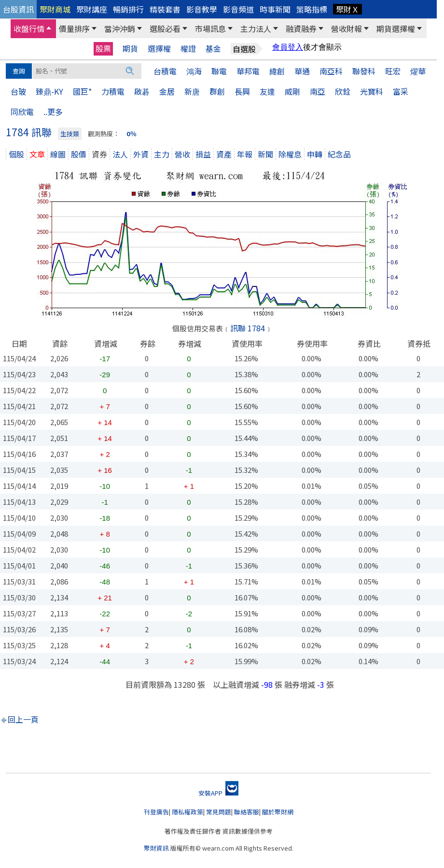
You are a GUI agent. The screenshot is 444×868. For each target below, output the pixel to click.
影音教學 (202, 9)
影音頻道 (238, 9)
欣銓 (343, 91)
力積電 (113, 91)
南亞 (318, 91)
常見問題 (219, 812)
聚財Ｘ (347, 9)
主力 (162, 154)
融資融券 (301, 28)
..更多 (53, 112)
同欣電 (22, 112)
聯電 (219, 71)
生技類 (70, 134)
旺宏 (393, 71)
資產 (224, 154)
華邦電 (248, 71)
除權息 (290, 154)
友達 (267, 91)
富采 (401, 91)
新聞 (265, 154)
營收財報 (347, 28)
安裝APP (218, 793)
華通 (302, 71)
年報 (245, 154)
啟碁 (142, 91)
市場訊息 (210, 28)
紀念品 (339, 154)
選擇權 (159, 49)
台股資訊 (18, 9)
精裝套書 (165, 9)
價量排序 (74, 28)
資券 (99, 154)
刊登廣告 (156, 812)
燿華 (418, 71)
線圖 (58, 154)
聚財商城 (55, 9)
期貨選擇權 (396, 28)
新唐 (192, 91)
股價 (79, 154)
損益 (203, 154)
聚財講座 (92, 9)
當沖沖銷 (120, 28)
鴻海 (194, 71)
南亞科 (331, 71)
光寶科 (372, 91)
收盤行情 (29, 28)
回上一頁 (23, 719)
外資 (141, 154)
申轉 (315, 154)
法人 (120, 154)
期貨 (130, 49)
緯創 (277, 71)
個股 (16, 154)
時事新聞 (275, 9)
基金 (213, 49)
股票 (103, 48)
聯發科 (364, 71)
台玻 (18, 91)
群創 (217, 91)
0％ (132, 134)
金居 (167, 91)
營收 (182, 154)
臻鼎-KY (49, 91)
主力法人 (256, 28)
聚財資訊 (156, 848)
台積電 (165, 71)
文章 (37, 154)
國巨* (82, 91)
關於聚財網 (278, 812)
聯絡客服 (247, 812)
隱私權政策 (187, 812)
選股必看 (165, 28)
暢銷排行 (128, 9)
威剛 (292, 91)
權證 (188, 49)
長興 (242, 91)
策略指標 (312, 9)
